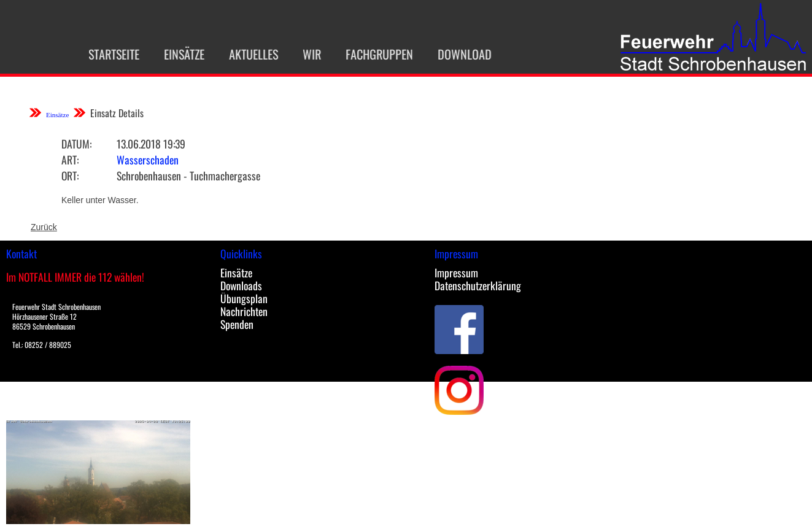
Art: (70, 160)
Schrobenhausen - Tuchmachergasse (188, 176)
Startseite (105, 54)
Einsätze (176, 54)
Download (456, 54)
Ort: (70, 176)
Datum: (76, 144)
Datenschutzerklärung (478, 285)
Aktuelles (245, 54)
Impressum (456, 272)
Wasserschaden (148, 160)
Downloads (241, 285)
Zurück (44, 227)
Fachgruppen (371, 54)
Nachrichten (244, 311)
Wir (303, 54)
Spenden (237, 324)
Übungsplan (244, 298)
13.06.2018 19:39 (151, 144)
